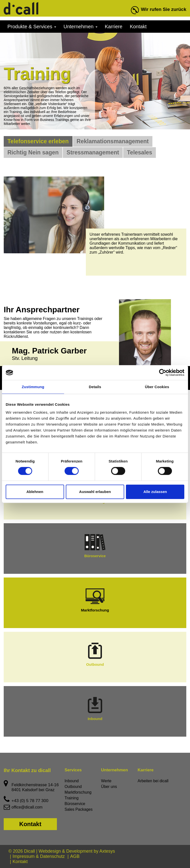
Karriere (114, 27)
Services (73, 770)
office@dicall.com (27, 807)
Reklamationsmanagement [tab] (113, 141)
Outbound (95, 655)
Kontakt (138, 27)
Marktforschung (95, 600)
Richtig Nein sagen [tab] (33, 152)
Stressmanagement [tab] (93, 152)
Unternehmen (81, 27)
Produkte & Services (32, 27)
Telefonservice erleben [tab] (38, 141)
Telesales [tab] (140, 152)
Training (72, 798)
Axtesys (107, 851)
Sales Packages (79, 809)
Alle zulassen (155, 492)
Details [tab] (95, 387)
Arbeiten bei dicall (153, 781)
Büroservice (95, 546)
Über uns (109, 787)
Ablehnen (35, 492)
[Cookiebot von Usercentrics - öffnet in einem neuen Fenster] (163, 373)
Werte (106, 781)
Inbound (95, 709)
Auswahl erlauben (95, 492)
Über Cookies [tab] (157, 387)
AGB (75, 856)
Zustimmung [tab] (33, 387)
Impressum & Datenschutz (39, 856)
